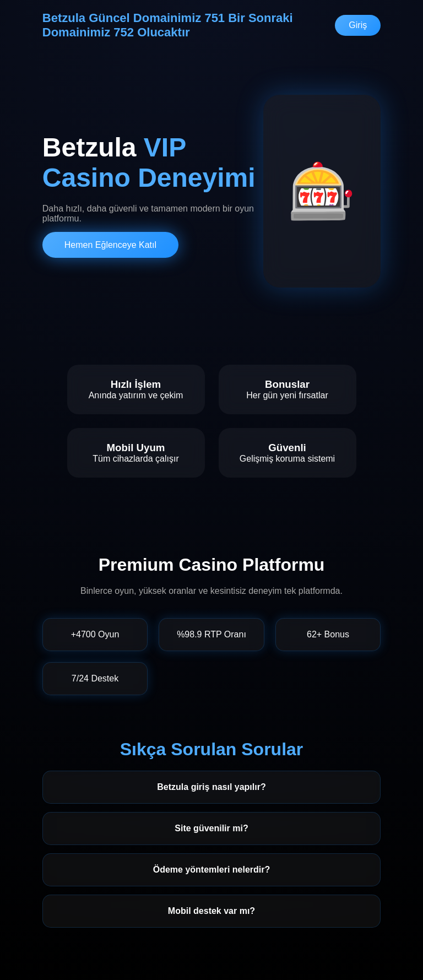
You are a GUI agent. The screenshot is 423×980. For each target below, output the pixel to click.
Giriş (358, 25)
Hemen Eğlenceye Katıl (110, 245)
